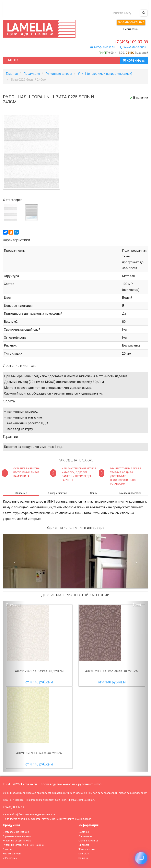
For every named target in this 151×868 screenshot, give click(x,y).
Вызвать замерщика (131, 22)
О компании (85, 836)
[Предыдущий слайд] (14, 561)
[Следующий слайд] (137, 561)
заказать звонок (133, 47)
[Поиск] (144, 13)
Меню (11, 60)
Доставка (84, 832)
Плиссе (7, 849)
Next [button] (137, 605)
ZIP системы (10, 858)
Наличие (83, 858)
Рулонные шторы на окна (17, 841)
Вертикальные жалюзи (16, 832)
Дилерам (84, 845)
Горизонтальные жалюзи (17, 836)
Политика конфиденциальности (37, 814)
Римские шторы (12, 854)
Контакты (84, 854)
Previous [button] (14, 605)
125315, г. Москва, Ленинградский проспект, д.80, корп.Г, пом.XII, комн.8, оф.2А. (49, 800)
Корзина (134, 61)
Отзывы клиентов (89, 841)
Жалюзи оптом (87, 849)
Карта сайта (10, 814)
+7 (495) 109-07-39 (131, 42)
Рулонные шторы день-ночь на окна (23, 845)
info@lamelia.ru (103, 47)
